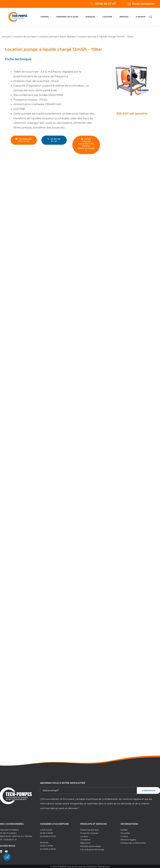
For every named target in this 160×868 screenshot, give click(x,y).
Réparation (85, 843)
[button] (152, 20)
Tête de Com (104, 867)
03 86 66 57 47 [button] (54, 140)
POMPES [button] (46, 20)
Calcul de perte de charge (92, 849)
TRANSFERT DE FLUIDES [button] (68, 20)
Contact (124, 836)
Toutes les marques (89, 833)
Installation (85, 840)
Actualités (125, 833)
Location (84, 836)
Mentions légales (128, 840)
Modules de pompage (90, 846)
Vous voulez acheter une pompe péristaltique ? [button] (87, 145)
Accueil (6, 37)
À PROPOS (141, 20)
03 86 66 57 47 (105, 4)
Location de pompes (25, 37)
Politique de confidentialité (133, 843)
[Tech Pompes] (14, 20)
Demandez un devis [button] (24, 140)
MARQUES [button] (91, 20)
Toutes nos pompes (89, 830)
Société (124, 830)
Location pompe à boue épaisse (57, 37)
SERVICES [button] (125, 20)
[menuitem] (99, 4)
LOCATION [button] (108, 20)
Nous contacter (143, 4)
